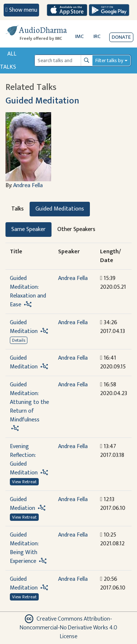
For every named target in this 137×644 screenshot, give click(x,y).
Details (19, 340)
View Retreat (24, 482)
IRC (97, 36)
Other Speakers (76, 229)
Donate (121, 37)
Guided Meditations (60, 209)
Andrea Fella (28, 185)
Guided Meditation (42, 101)
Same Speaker (28, 229)
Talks (18, 209)
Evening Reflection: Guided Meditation (24, 460)
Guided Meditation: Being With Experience (24, 548)
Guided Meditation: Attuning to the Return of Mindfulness (29, 402)
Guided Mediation (22, 504)
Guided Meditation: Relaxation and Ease (28, 291)
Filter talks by (109, 60)
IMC (79, 36)
